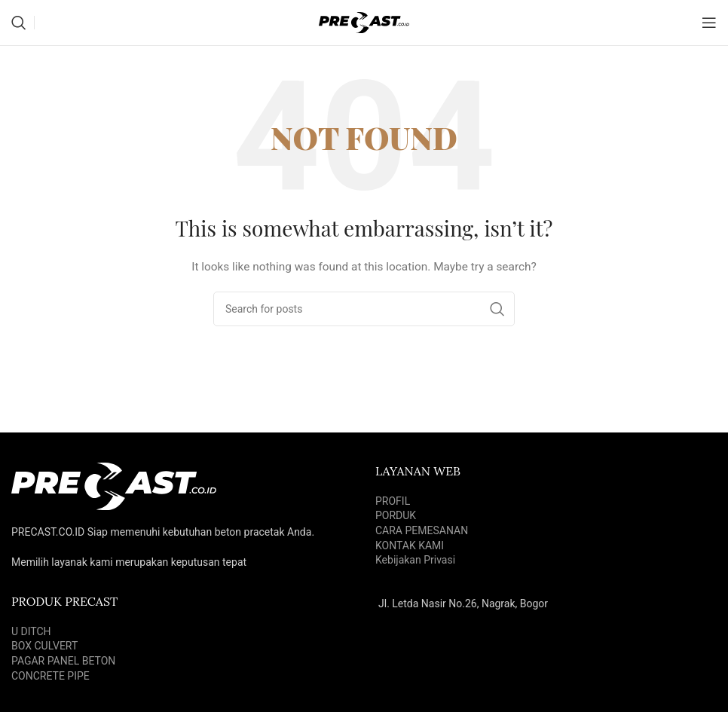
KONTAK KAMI (410, 545)
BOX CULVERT (44, 646)
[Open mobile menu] (709, 23)
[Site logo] (364, 22)
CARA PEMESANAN (422, 530)
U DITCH (31, 631)
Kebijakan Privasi (415, 560)
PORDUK (396, 515)
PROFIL (393, 501)
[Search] (19, 23)
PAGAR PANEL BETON (63, 661)
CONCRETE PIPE (50, 676)
